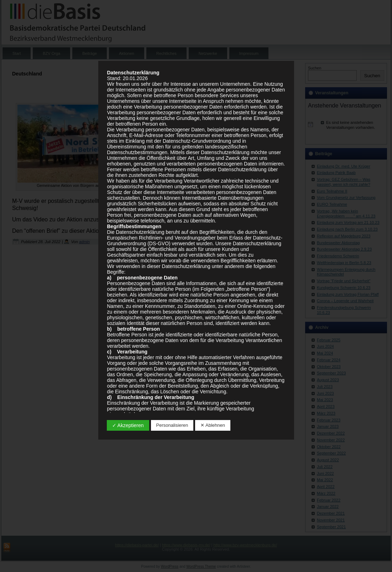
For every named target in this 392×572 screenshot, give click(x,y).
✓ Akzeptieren (128, 425)
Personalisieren (172, 425)
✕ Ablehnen (213, 425)
